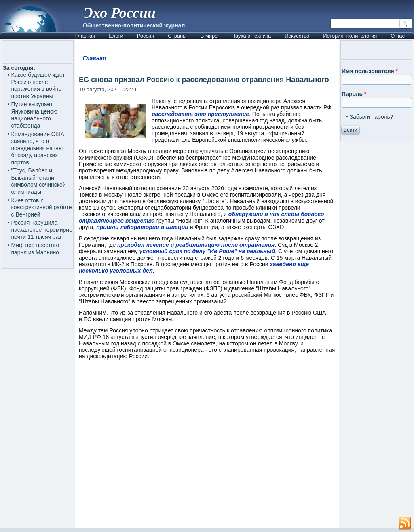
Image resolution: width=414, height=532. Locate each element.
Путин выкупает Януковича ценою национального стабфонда (35, 115)
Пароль (354, 94)
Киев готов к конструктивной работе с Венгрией (42, 207)
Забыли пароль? (372, 117)
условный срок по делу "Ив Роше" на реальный (207, 251)
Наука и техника (251, 36)
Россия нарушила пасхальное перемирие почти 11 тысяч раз (42, 230)
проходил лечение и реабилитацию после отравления (196, 245)
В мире (209, 36)
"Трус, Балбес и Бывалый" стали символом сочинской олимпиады (39, 181)
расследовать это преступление (200, 114)
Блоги (116, 36)
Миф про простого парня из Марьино (35, 249)
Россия (146, 36)
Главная (85, 36)
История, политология (350, 36)
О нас (398, 36)
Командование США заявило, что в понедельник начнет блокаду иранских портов (38, 148)
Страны (177, 36)
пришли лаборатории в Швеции (142, 227)
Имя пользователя (370, 71)
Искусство (297, 36)
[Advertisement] (207, 448)
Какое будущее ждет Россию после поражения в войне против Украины (38, 85)
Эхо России (120, 13)
